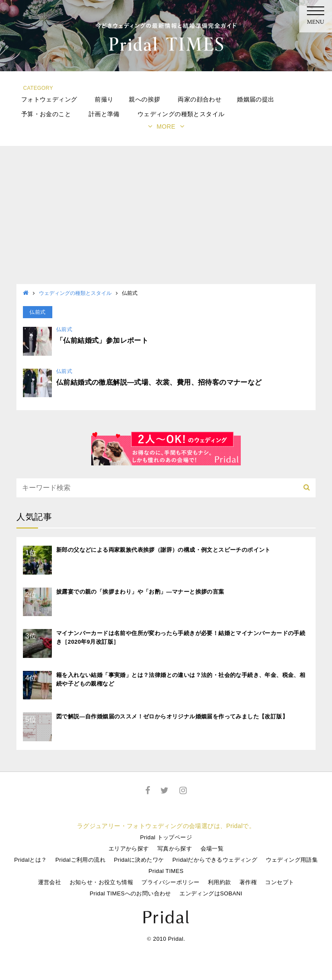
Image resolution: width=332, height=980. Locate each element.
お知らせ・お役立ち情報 (101, 882)
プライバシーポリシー (170, 882)
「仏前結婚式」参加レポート (102, 340)
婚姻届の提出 (255, 99)
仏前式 (64, 329)
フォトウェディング (49, 99)
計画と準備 (104, 114)
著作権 (248, 882)
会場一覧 (212, 849)
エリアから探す (129, 849)
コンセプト (279, 882)
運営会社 (50, 882)
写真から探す (175, 849)
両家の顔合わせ (200, 99)
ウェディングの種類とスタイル (181, 114)
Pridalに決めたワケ (139, 860)
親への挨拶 (144, 99)
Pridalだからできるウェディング (215, 860)
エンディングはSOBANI (211, 893)
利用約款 (220, 882)
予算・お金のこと (46, 114)
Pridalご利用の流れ (80, 860)
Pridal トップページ (166, 837)
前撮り (104, 99)
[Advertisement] (166, 219)
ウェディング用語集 (292, 860)
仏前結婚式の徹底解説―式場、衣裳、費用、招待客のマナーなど (159, 382)
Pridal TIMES (166, 871)
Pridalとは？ (31, 860)
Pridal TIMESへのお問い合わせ (130, 893)
